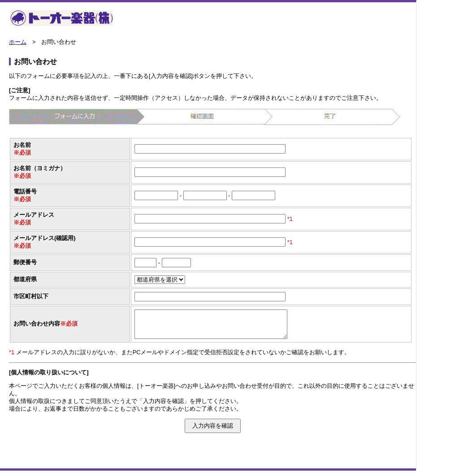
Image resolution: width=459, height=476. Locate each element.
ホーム (18, 42)
